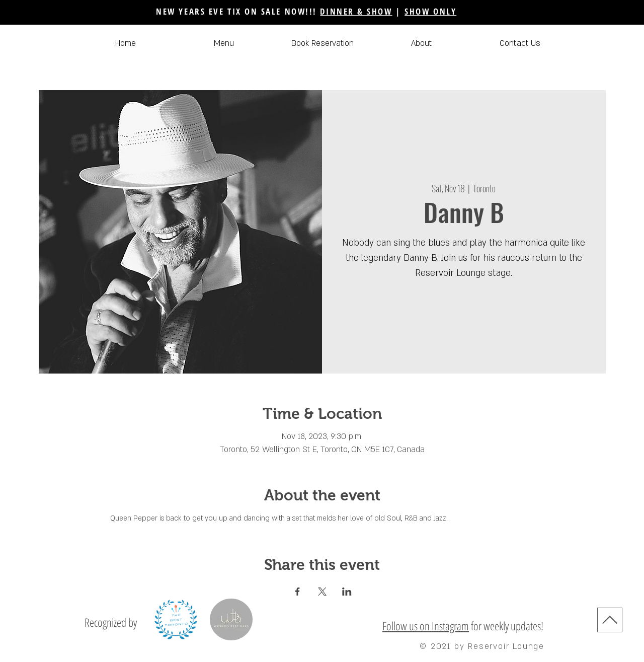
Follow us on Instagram (426, 626)
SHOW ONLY (430, 11)
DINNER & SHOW (356, 11)
